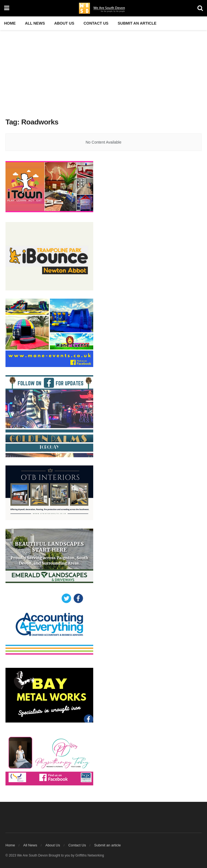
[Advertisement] (103, 71)
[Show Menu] (7, 8)
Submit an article (137, 23)
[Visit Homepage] (103, 8)
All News (35, 23)
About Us (64, 23)
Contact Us (96, 23)
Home (10, 23)
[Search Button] (200, 8)
